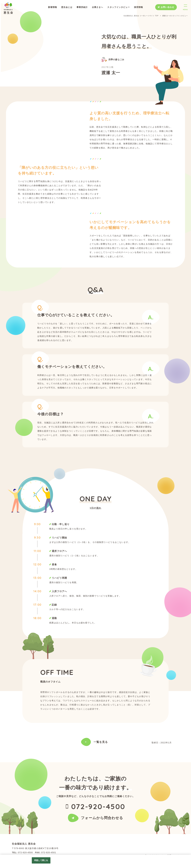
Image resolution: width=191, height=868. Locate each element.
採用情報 (138, 7)
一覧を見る (101, 742)
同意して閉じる (41, 860)
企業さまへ (98, 7)
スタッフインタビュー (119, 7)
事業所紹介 (82, 7)
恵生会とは (67, 7)
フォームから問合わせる (102, 824)
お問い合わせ (167, 7)
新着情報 (53, 7)
